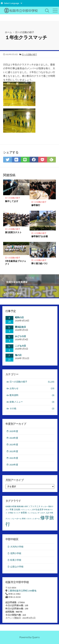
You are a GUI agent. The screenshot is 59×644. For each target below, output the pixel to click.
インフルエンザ (33, 513)
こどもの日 (20, 346)
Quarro (36, 637)
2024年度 (14, 438)
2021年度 (14, 458)
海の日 (18, 355)
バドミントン (26, 510)
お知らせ (32, 388)
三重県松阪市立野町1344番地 (22, 591)
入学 (33, 510)
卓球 (26, 507)
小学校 (10, 513)
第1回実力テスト (13, 232)
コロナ (43, 513)
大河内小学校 (17, 547)
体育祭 (24, 513)
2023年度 (14, 445)
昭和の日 (19, 317)
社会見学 (39, 510)
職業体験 (20, 507)
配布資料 (32, 395)
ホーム (8, 32)
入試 (47, 513)
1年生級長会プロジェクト (16, 262)
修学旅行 (36, 205)
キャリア (17, 513)
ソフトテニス (34, 506)
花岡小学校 (16, 553)
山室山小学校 (17, 567)
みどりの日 (20, 336)
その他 (32, 409)
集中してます (12, 201)
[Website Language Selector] (13, 3)
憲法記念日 (20, 327)
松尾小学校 (16, 560)
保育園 (14, 507)
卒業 (11, 510)
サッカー (44, 507)
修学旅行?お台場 (39, 236)
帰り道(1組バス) (39, 263)
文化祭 (17, 510)
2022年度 (14, 451)
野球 (24, 519)
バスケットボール (33, 519)
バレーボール (16, 519)
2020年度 (14, 465)
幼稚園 (8, 507)
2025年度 (14, 431)
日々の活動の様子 (25, 32)
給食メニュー (32, 402)
